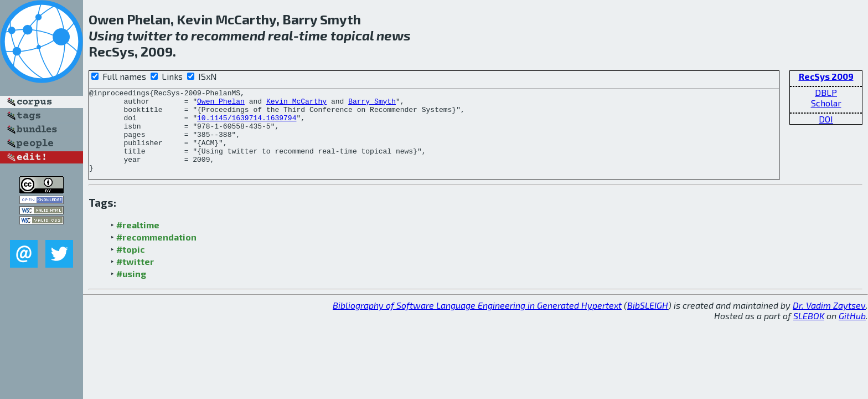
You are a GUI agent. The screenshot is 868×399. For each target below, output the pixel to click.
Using (106, 35)
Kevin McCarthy (296, 104)
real (281, 35)
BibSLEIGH (648, 322)
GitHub (852, 332)
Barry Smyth (372, 104)
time (313, 35)
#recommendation (156, 254)
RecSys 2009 (826, 76)
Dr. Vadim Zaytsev (829, 322)
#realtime (138, 241)
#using (131, 290)
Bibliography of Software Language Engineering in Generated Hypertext (477, 322)
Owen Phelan (221, 104)
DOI (826, 119)
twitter (149, 35)
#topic (130, 266)
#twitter (135, 278)
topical (352, 35)
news (394, 35)
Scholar (826, 103)
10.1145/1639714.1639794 (247, 124)
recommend (228, 35)
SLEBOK (809, 332)
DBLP (826, 92)
